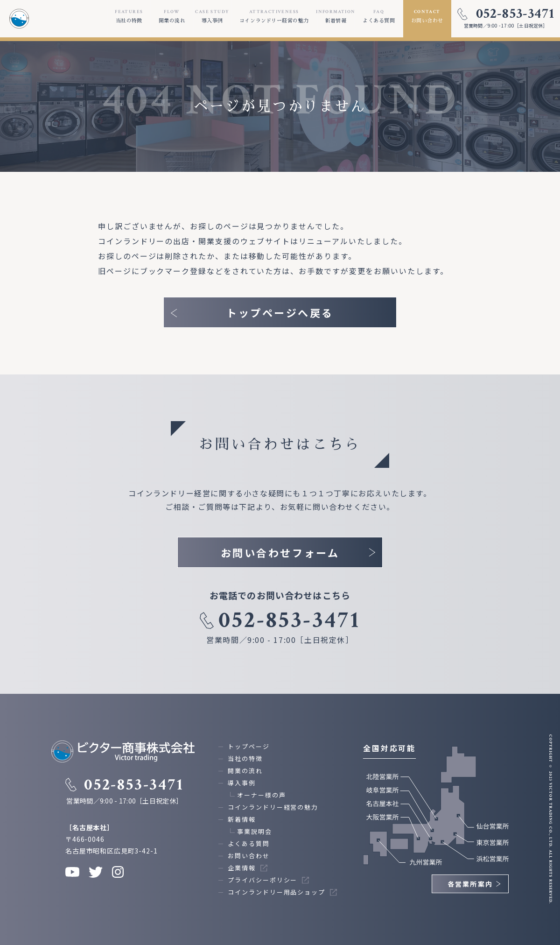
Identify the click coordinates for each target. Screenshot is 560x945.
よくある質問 (249, 843)
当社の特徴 (245, 758)
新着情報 (242, 819)
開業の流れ (245, 771)
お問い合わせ (249, 856)
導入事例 (242, 783)
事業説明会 (255, 831)
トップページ (249, 746)
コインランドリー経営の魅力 (273, 807)
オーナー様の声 (261, 795)
